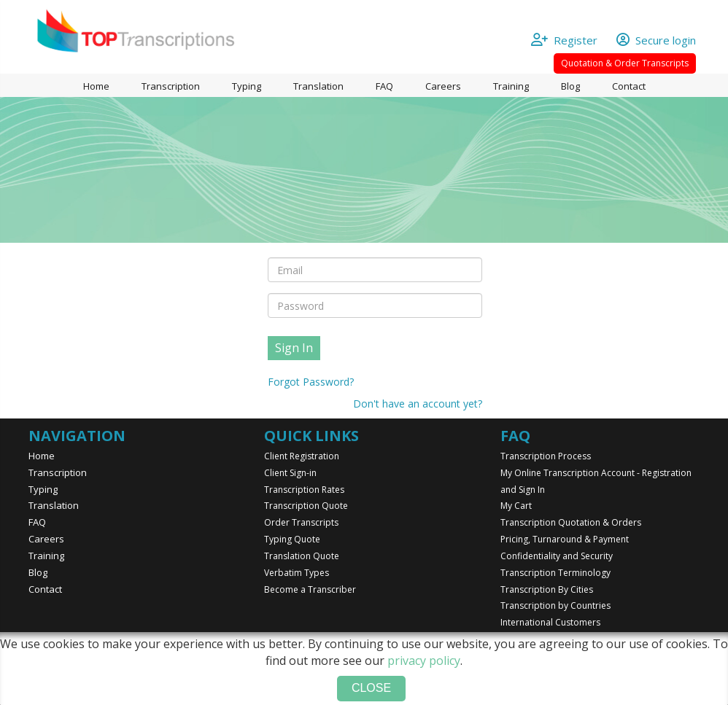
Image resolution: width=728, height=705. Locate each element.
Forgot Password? (311, 382)
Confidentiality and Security (557, 556)
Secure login (656, 40)
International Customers (550, 622)
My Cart (516, 506)
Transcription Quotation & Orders (571, 522)
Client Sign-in (290, 473)
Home (96, 86)
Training (511, 86)
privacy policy (424, 661)
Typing (247, 86)
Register (572, 40)
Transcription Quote (306, 506)
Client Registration (302, 456)
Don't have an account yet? (418, 404)
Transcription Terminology (555, 573)
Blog (570, 86)
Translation (318, 86)
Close (371, 688)
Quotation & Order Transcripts (625, 63)
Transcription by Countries (555, 605)
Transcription (171, 86)
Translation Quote (302, 556)
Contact (629, 86)
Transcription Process (546, 456)
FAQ (384, 86)
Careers (443, 86)
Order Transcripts (301, 522)
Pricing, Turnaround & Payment (565, 539)
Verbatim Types (297, 573)
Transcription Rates (304, 490)
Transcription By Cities (547, 589)
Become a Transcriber (310, 589)
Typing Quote (292, 539)
